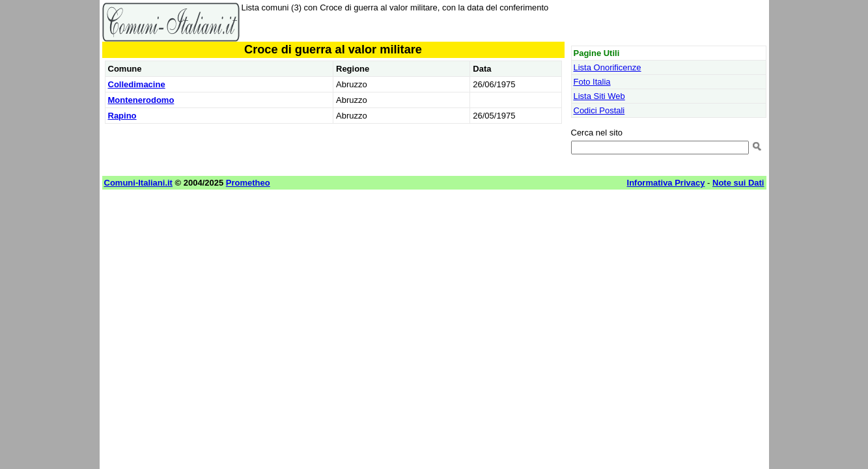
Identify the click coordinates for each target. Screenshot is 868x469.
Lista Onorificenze (608, 67)
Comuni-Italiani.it (138, 183)
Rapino (122, 116)
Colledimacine (137, 84)
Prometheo (248, 183)
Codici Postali (599, 110)
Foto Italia (592, 82)
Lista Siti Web (599, 96)
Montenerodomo (141, 100)
